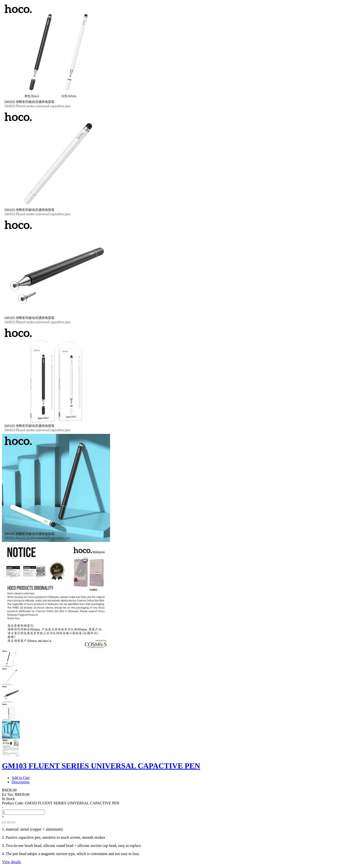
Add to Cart (21, 778)
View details (11, 862)
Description (21, 782)
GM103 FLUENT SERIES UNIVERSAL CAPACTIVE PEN (101, 766)
